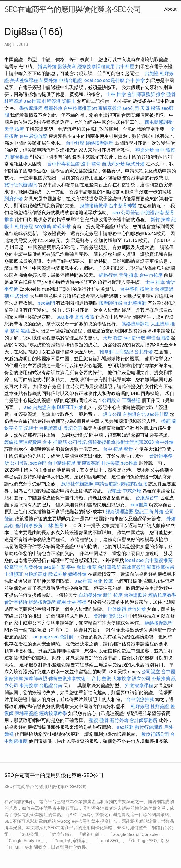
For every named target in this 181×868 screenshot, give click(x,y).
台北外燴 (144, 352)
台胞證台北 (134, 414)
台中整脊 (129, 289)
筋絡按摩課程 (135, 324)
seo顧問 (46, 303)
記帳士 (69, 101)
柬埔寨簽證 (110, 108)
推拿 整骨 (166, 94)
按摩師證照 (111, 303)
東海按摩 (29, 686)
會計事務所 (109, 567)
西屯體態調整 (159, 122)
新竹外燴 (137, 609)
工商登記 (124, 352)
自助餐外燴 (90, 595)
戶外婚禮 (117, 609)
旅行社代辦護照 (21, 185)
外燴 (159, 512)
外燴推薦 (161, 679)
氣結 (25, 331)
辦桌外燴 (47, 67)
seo (116, 213)
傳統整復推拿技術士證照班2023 (121, 442)
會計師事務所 (141, 94)
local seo (93, 80)
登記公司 (73, 428)
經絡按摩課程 (99, 143)
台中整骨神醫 (123, 206)
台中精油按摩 (62, 463)
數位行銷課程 (149, 727)
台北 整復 (101, 679)
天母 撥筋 (150, 108)
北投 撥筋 (84, 317)
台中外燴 (164, 442)
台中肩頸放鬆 (33, 136)
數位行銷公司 (155, 734)
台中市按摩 (151, 275)
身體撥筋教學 (94, 206)
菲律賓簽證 (88, 463)
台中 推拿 (135, 80)
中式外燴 (19, 296)
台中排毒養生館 (64, 164)
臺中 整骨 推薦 (82, 567)
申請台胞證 (70, 80)
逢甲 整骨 (91, 164)
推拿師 (106, 352)
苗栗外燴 (48, 80)
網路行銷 (108, 275)
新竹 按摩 (160, 220)
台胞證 (152, 73)
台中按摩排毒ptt (80, 108)
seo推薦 (32, 101)
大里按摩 (160, 324)
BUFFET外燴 (70, 407)
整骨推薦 (19, 157)
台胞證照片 (135, 595)
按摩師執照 (36, 679)
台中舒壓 (125, 67)
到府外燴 (14, 199)
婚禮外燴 (77, 574)
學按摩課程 (31, 108)
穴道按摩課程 (139, 686)
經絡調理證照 (120, 512)
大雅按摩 (122, 679)
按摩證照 (14, 567)
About (170, 9)
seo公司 (131, 108)
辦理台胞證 (158, 338)
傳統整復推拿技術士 (69, 679)
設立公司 (112, 414)
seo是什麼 (114, 80)
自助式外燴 (113, 164)
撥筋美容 (67, 67)
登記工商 (144, 512)
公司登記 (130, 213)
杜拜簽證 (14, 101)
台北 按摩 (103, 581)
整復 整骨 (99, 720)
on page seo (46, 637)
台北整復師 (135, 303)
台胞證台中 (147, 498)
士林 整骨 (54, 526)
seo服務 (65, 317)
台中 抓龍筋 (55, 442)
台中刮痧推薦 (140, 699)
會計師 (101, 616)
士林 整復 (77, 602)
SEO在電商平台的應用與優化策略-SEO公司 (73, 9)
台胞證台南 (152, 213)
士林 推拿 (116, 94)
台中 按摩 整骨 (118, 449)
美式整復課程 (24, 80)
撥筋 (166, 421)
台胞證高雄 (51, 428)
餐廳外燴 (53, 108)
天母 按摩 (14, 129)
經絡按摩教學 (162, 595)
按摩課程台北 (133, 484)
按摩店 (147, 289)
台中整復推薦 (159, 560)
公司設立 (111, 400)
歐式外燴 (135, 164)
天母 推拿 (128, 275)
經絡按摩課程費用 (96, 67)
